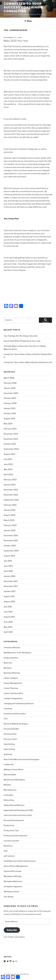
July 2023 (8, 459)
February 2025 (10, 403)
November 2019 (11, 541)
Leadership (9, 764)
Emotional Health (11, 729)
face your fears (10, 739)
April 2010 (8, 632)
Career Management (13, 683)
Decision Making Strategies (16, 724)
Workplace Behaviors (13, 881)
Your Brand (8, 897)
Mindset (7, 785)
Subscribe (12, 930)
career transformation (13, 693)
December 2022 (11, 490)
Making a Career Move (14, 770)
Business (8, 668)
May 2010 (8, 627)
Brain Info (8, 663)
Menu (28, 21)
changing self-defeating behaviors (19, 704)
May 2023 (8, 469)
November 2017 (11, 586)
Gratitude (8, 754)
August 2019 (9, 556)
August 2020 (9, 515)
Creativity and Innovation (15, 714)
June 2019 (8, 566)
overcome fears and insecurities (18, 815)
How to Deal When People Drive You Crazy (22, 341)
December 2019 (11, 536)
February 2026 (10, 383)
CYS (6, 719)
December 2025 (11, 393)
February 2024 (10, 429)
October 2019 (10, 546)
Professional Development (15, 836)
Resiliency (8, 846)
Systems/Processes (13, 871)
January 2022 (10, 510)
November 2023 (11, 439)
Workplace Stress (12, 892)
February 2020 (10, 525)
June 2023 (8, 464)
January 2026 (10, 388)
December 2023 (11, 434)
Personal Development (14, 820)
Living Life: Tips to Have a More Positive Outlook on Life (28, 362)
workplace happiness (13, 887)
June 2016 (8, 612)
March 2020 (9, 520)
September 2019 (11, 551)
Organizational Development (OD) (18, 810)
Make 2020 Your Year (16, 41)
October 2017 (10, 591)
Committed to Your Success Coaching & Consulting (24, 7)
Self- (6, 851)
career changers (11, 678)
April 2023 (8, 475)
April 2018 (8, 571)
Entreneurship (10, 734)
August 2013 (9, 617)
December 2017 (11, 581)
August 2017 (9, 596)
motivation (8, 795)
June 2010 (8, 622)
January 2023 (10, 485)
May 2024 (8, 424)
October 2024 (10, 413)
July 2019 (8, 561)
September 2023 (11, 449)
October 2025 (10, 398)
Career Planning (11, 688)
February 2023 (10, 480)
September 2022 (11, 500)
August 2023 (9, 454)
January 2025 (10, 408)
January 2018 (9, 576)
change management (13, 698)
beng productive (11, 658)
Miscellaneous (10, 790)
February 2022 (10, 505)
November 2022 (11, 495)
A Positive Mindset (12, 648)
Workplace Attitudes (13, 876)
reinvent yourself (11, 841)
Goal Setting (9, 744)
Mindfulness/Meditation (14, 780)
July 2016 (8, 607)
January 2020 (10, 530)
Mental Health (10, 775)
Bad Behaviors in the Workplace (18, 653)
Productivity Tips (11, 831)
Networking (9, 800)
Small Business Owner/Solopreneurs (20, 861)
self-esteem (9, 856)
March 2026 (9, 378)
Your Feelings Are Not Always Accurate (21, 336)
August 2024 (9, 419)
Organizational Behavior (14, 805)
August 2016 (9, 602)
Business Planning (12, 673)
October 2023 (10, 444)
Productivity (9, 825)
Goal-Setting (9, 749)
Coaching (8, 709)
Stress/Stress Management (16, 866)
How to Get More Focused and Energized (21, 759)
